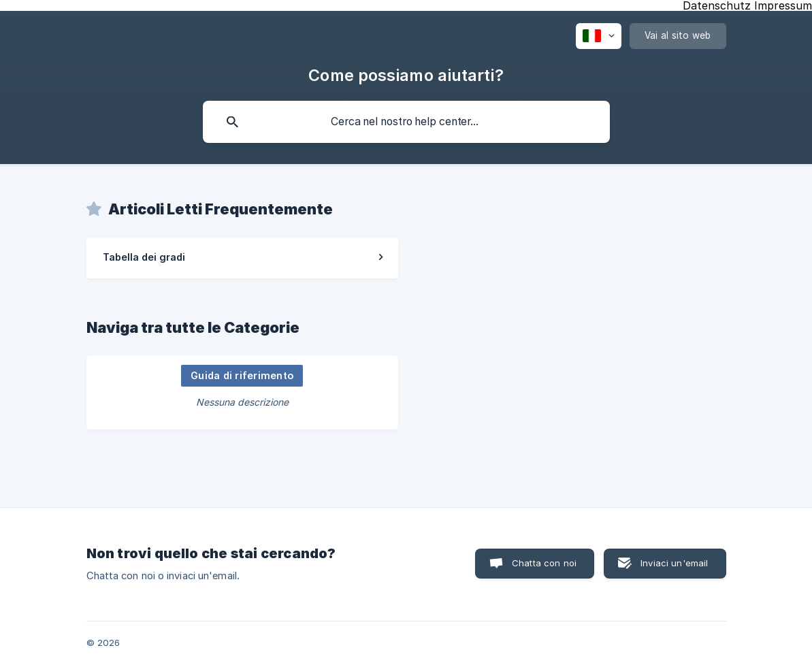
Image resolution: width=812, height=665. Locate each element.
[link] (242, 258)
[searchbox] (406, 122)
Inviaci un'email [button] (674, 563)
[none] (599, 36)
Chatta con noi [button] (544, 563)
